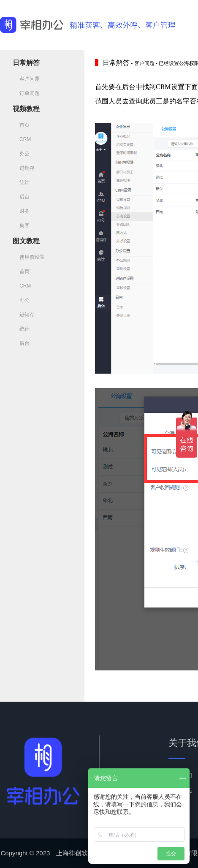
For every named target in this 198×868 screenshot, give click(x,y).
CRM (22, 139)
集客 (21, 225)
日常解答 (26, 63)
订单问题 (26, 93)
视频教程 (26, 109)
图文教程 (26, 241)
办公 (21, 154)
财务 (21, 211)
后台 (21, 197)
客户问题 (26, 79)
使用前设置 (29, 257)
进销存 (24, 168)
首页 (21, 125)
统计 (21, 182)
